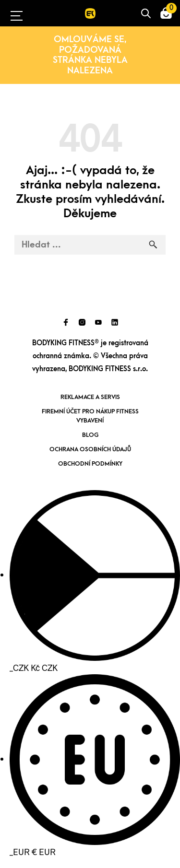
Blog (90, 435)
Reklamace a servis (90, 397)
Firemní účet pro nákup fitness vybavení (90, 416)
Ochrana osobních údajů (90, 449)
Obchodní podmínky (90, 464)
